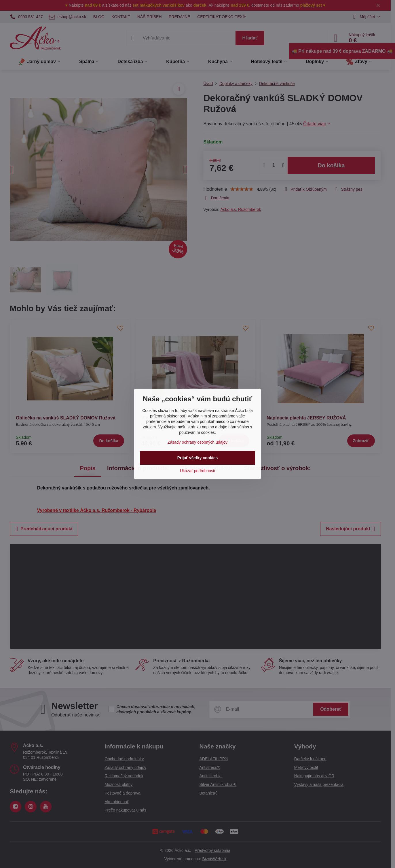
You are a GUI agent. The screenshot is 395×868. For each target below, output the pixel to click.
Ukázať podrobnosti (197, 471)
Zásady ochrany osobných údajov (198, 442)
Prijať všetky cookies (198, 458)
